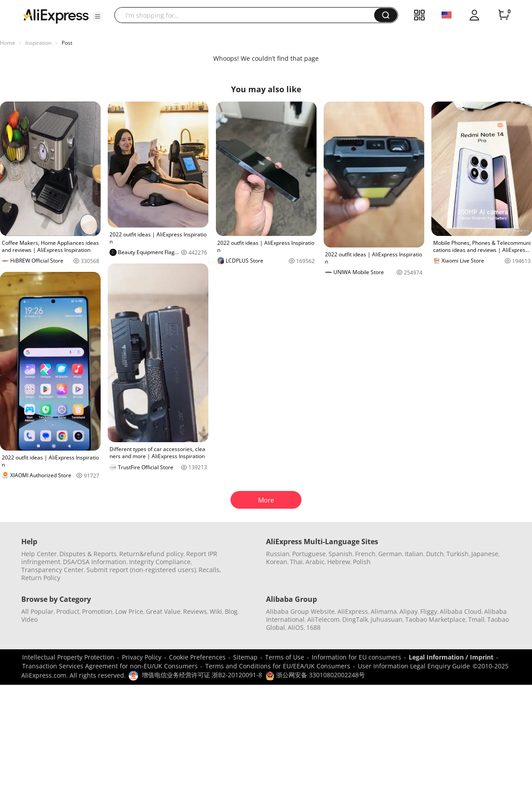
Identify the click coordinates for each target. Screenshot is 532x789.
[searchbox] (248, 15)
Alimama (384, 611)
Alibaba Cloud (461, 611)
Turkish (458, 554)
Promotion (97, 611)
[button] (98, 16)
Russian (278, 554)
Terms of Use (285, 657)
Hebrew (339, 562)
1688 (313, 627)
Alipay (409, 611)
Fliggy (429, 611)
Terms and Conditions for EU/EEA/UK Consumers (278, 666)
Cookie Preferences (197, 657)
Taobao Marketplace (435, 619)
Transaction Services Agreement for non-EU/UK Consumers (110, 666)
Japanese (485, 554)
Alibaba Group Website (300, 611)
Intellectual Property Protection (68, 657)
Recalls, (210, 570)
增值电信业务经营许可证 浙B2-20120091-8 (202, 675)
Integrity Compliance (160, 562)
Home (8, 43)
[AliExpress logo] (56, 16)
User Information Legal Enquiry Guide (414, 666)
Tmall (476, 619)
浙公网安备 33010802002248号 (315, 675)
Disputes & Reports (88, 554)
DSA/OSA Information (95, 562)
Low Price (129, 611)
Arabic (315, 562)
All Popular (37, 611)
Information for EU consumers (356, 657)
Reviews (195, 611)
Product (68, 611)
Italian (414, 554)
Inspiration (38, 43)
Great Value (163, 611)
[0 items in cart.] (504, 15)
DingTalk (355, 619)
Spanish (340, 554)
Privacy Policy (142, 657)
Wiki (216, 611)
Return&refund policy (151, 554)
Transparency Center (53, 570)
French (365, 554)
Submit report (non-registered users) (141, 570)
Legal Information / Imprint (451, 657)
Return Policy (41, 578)
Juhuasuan (387, 619)
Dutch (435, 554)
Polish (362, 562)
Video (29, 619)
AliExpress (353, 611)
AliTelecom (323, 619)
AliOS (296, 627)
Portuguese (309, 554)
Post (67, 43)
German (390, 554)
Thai (296, 562)
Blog (231, 611)
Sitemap (245, 657)
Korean (277, 562)
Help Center (39, 554)
